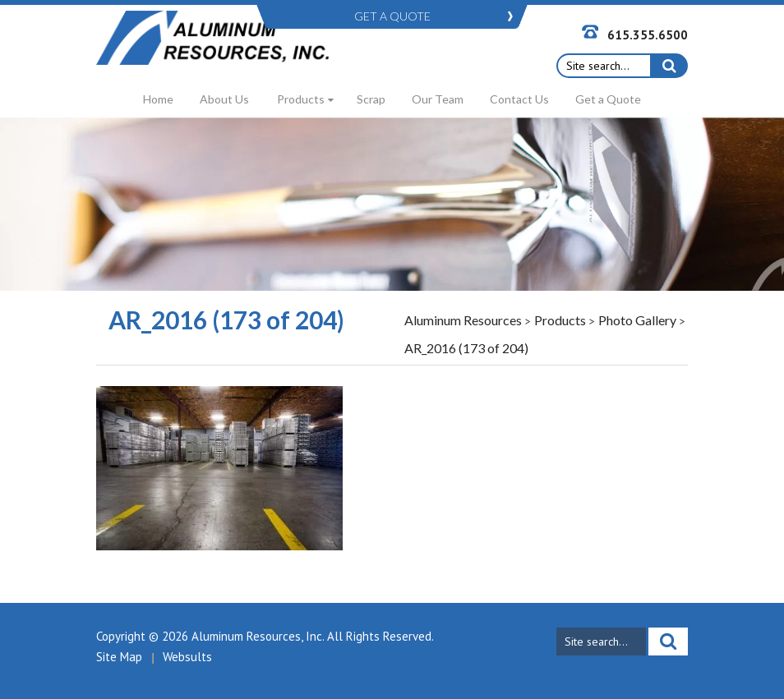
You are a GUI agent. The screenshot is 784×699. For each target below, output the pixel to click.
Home (158, 99)
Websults (187, 657)
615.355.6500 (648, 35)
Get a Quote (608, 99)
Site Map (119, 657)
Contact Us (519, 99)
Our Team (438, 99)
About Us (224, 99)
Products (301, 99)
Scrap (371, 99)
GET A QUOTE (392, 16)
